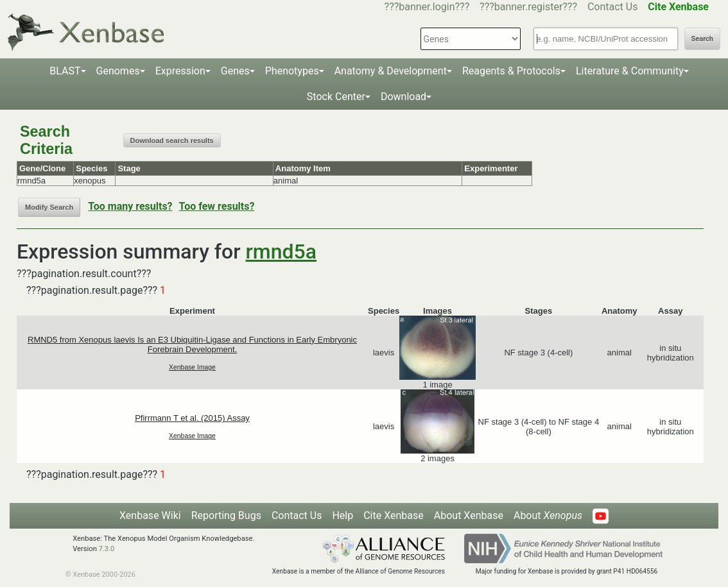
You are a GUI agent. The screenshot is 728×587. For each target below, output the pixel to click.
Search (702, 39)
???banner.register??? (528, 7)
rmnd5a (281, 251)
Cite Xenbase (394, 515)
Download (403, 97)
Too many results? (130, 206)
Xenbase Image (192, 367)
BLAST (65, 71)
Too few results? (217, 206)
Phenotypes (292, 71)
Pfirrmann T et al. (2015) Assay (192, 418)
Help (342, 515)
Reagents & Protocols (511, 71)
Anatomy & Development (391, 71)
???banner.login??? (427, 7)
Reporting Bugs (226, 515)
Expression (180, 71)
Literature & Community (630, 71)
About (548, 515)
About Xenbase (469, 515)
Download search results (172, 140)
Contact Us (613, 7)
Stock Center (336, 97)
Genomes (118, 71)
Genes (235, 71)
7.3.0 (107, 549)
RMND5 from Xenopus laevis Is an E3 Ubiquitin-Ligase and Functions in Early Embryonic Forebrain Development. (192, 345)
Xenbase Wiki (150, 515)
